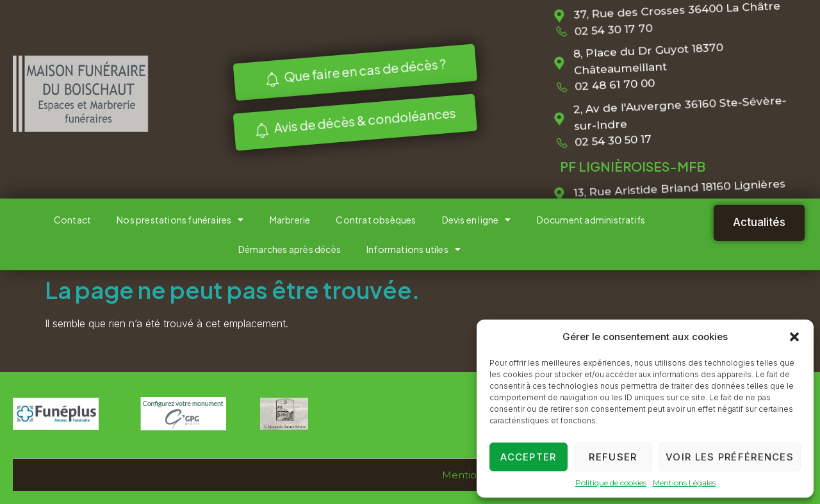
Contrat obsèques (376, 220)
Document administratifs (591, 220)
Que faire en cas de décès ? (353, 71)
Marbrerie (290, 220)
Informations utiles (414, 249)
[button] (794, 337)
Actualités (759, 222)
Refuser (613, 457)
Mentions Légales (684, 483)
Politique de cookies (611, 483)
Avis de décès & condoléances (353, 121)
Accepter (528, 457)
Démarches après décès (290, 249)
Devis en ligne (477, 220)
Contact (72, 220)
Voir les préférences (730, 457)
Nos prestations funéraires (180, 220)
